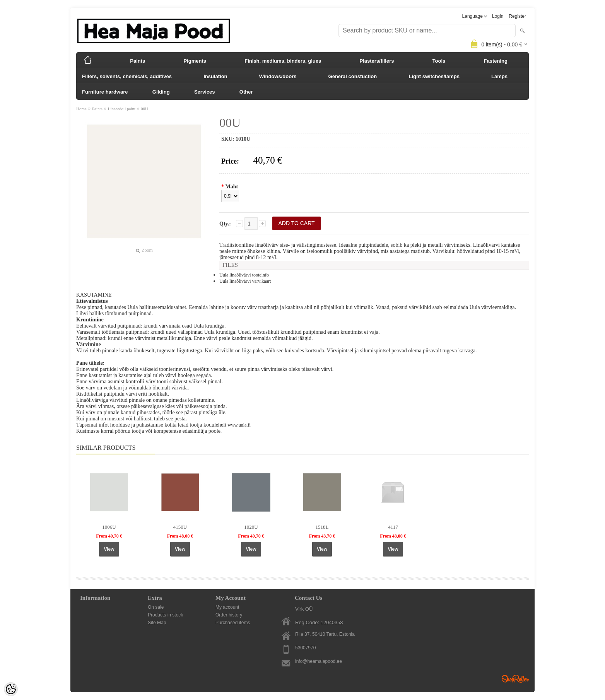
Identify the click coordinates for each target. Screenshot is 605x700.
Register (517, 16)
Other (246, 92)
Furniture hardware (105, 92)
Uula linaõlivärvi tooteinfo (244, 275)
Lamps (499, 76)
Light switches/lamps (434, 76)
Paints (138, 61)
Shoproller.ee (515, 679)
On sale (156, 607)
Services (205, 92)
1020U (251, 527)
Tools (439, 61)
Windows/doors (278, 76)
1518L (322, 527)
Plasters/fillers (377, 61)
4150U (180, 527)
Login (498, 16)
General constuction (353, 76)
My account (227, 607)
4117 (393, 527)
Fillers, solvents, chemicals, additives (127, 76)
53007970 (305, 648)
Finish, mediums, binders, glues (283, 61)
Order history (229, 615)
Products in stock (165, 615)
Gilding (161, 92)
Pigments (195, 61)
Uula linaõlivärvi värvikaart (245, 281)
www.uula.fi (239, 425)
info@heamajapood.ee (319, 661)
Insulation (215, 76)
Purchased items (233, 623)
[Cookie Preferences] (11, 689)
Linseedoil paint (122, 109)
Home (81, 109)
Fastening (496, 61)
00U (144, 109)
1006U (109, 527)
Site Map (157, 623)
